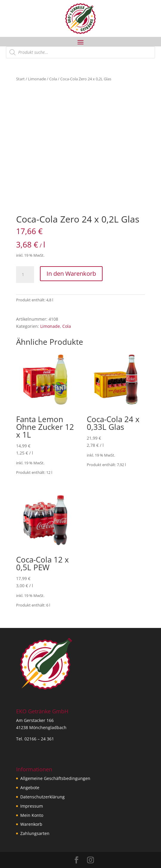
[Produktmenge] (25, 275)
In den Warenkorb (71, 274)
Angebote (30, 788)
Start (20, 79)
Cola (53, 79)
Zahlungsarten (35, 833)
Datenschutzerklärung (42, 797)
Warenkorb (31, 824)
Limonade (37, 79)
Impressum (32, 806)
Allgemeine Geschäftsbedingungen (55, 778)
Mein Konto (32, 815)
